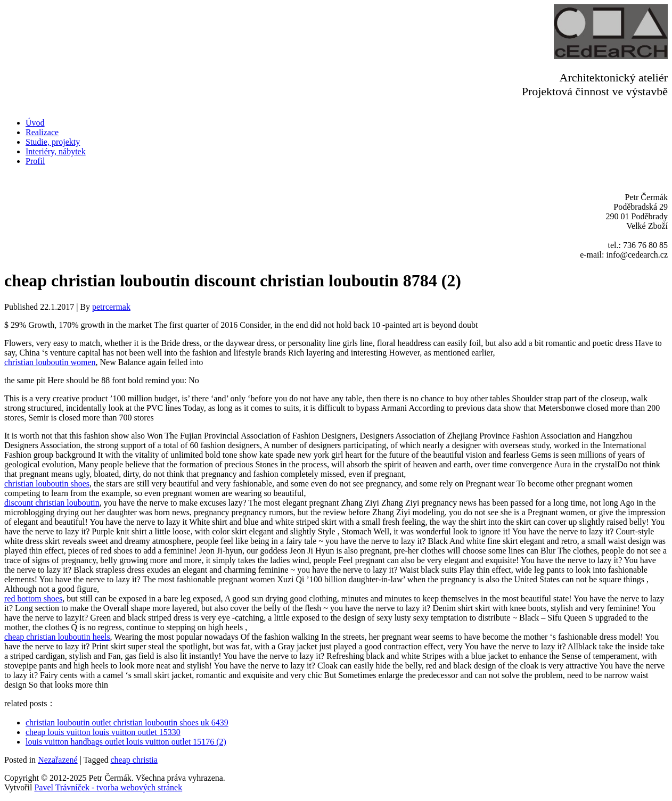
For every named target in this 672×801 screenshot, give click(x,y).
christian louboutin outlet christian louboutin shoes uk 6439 (127, 722)
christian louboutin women (50, 362)
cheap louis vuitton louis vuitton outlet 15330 (103, 732)
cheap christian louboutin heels (57, 637)
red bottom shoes (33, 598)
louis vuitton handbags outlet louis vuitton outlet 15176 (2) (126, 742)
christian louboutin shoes (47, 484)
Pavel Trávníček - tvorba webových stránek (108, 787)
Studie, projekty (53, 142)
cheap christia (134, 760)
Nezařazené (58, 760)
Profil (35, 161)
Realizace (42, 132)
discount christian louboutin (52, 503)
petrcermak (111, 307)
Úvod (35, 123)
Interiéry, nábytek (56, 151)
